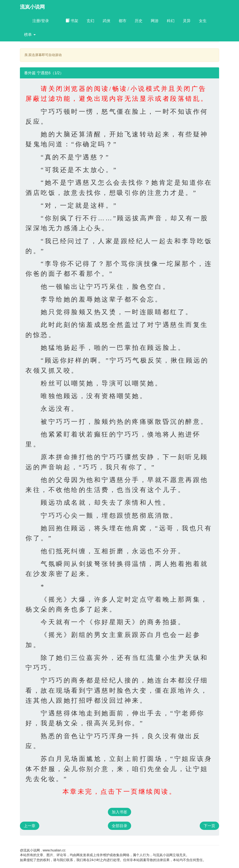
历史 (139, 21)
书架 (72, 21)
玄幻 (90, 21)
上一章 (30, 826)
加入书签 (119, 812)
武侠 (106, 21)
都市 (123, 21)
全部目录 (119, 826)
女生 (203, 21)
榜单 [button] (30, 35)
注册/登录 (41, 21)
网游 (155, 21)
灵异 (187, 21)
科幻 (171, 21)
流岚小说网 (32, 7)
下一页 (209, 826)
